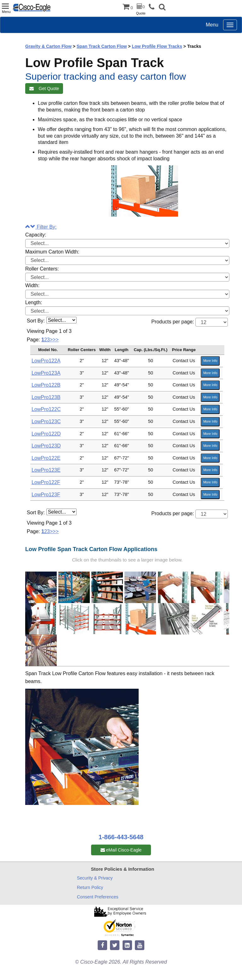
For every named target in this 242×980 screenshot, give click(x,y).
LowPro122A (46, 361)
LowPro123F (46, 495)
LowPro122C (46, 409)
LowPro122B (46, 385)
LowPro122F (46, 482)
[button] (162, 8)
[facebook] (102, 946)
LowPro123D (46, 446)
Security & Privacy (95, 878)
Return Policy (90, 887)
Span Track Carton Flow (102, 46)
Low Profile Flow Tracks (157, 46)
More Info (210, 361)
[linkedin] (127, 946)
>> (56, 340)
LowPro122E (46, 458)
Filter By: (41, 227)
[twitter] (115, 946)
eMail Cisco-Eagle (121, 850)
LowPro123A (46, 373)
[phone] (153, 7)
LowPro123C (46, 422)
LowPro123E (46, 470)
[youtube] (140, 946)
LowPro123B (46, 397)
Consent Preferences (98, 897)
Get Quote (44, 88)
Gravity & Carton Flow (48, 46)
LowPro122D (46, 434)
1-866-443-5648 (121, 837)
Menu (212, 25)
